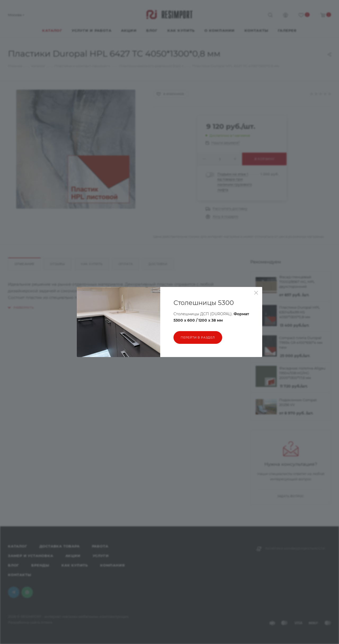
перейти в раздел (198, 337)
